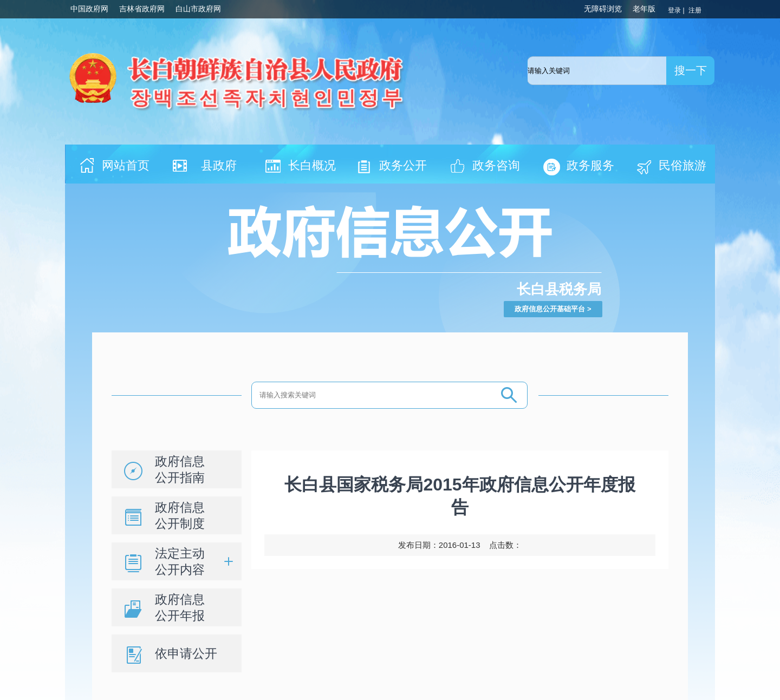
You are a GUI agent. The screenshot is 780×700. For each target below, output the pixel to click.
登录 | (677, 10)
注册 (696, 10)
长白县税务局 (559, 289)
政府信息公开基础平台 (550, 309)
